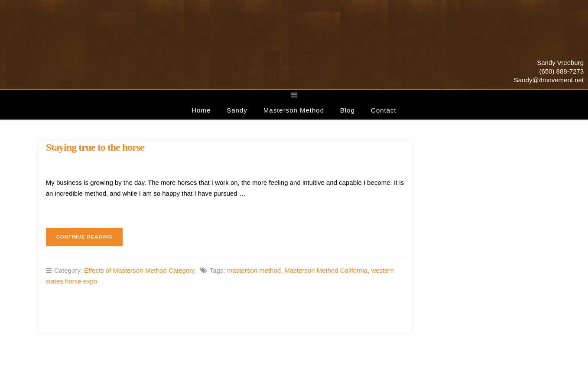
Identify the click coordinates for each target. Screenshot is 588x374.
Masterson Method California (326, 270)
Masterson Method (294, 110)
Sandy (237, 110)
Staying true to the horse (95, 147)
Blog (348, 110)
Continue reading (90, 239)
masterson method (254, 270)
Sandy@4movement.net (549, 80)
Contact (384, 110)
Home (201, 110)
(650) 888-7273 (561, 71)
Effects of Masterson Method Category (140, 270)
